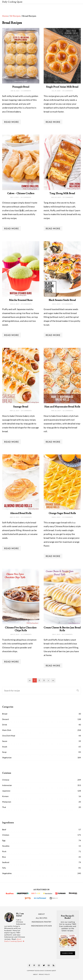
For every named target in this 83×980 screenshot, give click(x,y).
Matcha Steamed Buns (21, 300)
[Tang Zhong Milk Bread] (62, 162)
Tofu (4, 868)
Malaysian (7, 802)
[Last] (53, 680)
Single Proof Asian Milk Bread (62, 87)
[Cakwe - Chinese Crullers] (21, 162)
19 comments (67, 304)
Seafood (6, 862)
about (35, 974)
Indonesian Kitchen (41, 926)
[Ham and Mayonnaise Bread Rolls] (62, 376)
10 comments (26, 517)
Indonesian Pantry (41, 922)
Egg (4, 840)
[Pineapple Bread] (21, 56)
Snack (5, 747)
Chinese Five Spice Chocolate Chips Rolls (21, 629)
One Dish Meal (9, 736)
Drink (5, 725)
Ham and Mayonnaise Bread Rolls (62, 407)
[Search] (32, 691)
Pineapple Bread (21, 87)
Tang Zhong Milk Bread (62, 193)
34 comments (68, 91)
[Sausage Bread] (21, 376)
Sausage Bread (21, 407)
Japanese (6, 791)
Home (5, 16)
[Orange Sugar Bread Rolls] (62, 482)
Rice (4, 857)
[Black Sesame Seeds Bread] (62, 269)
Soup (4, 752)
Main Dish (7, 730)
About (41, 914)
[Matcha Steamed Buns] (21, 269)
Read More (12, 122)
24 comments (26, 411)
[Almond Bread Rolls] (21, 482)
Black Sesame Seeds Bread (62, 300)
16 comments (68, 411)
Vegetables (7, 873)
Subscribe (68, 953)
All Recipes (15, 16)
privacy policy (44, 974)
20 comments (67, 634)
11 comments (26, 634)
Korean (5, 796)
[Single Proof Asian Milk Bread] (62, 56)
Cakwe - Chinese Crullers (21, 193)
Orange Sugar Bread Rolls (62, 513)
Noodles (6, 846)
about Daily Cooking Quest (14, 940)
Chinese (6, 780)
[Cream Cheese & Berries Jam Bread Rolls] (62, 597)
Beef (4, 829)
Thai (4, 807)
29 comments (26, 304)
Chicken (6, 835)
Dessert (6, 719)
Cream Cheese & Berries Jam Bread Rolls (62, 629)
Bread (5, 714)
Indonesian (7, 785)
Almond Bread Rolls (21, 513)
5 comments (26, 91)
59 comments (68, 197)
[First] (30, 680)
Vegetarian (7, 757)
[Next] (48, 680)
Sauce (5, 741)
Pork (4, 851)
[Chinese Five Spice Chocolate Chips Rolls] (21, 597)
